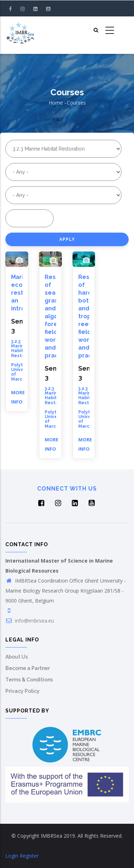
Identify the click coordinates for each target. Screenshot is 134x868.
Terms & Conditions (29, 680)
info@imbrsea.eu (30, 621)
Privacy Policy (23, 691)
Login (12, 856)
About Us (17, 657)
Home (56, 103)
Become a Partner (28, 668)
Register (29, 856)
